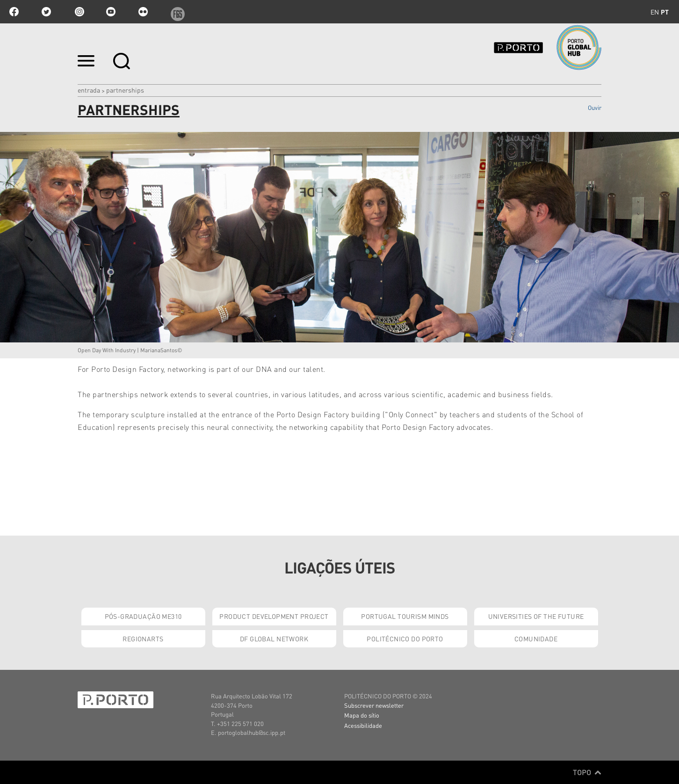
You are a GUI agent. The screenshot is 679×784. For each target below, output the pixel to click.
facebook (14, 12)
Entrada (89, 90)
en (655, 12)
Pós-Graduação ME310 (143, 616)
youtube (111, 12)
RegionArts (143, 639)
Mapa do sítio (362, 715)
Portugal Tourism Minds (405, 616)
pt (665, 12)
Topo (587, 772)
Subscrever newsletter (374, 705)
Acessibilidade (363, 725)
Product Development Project (274, 616)
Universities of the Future (536, 616)
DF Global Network (274, 639)
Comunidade (536, 639)
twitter (46, 12)
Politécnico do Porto (405, 639)
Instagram (79, 12)
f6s (175, 12)
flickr (143, 12)
